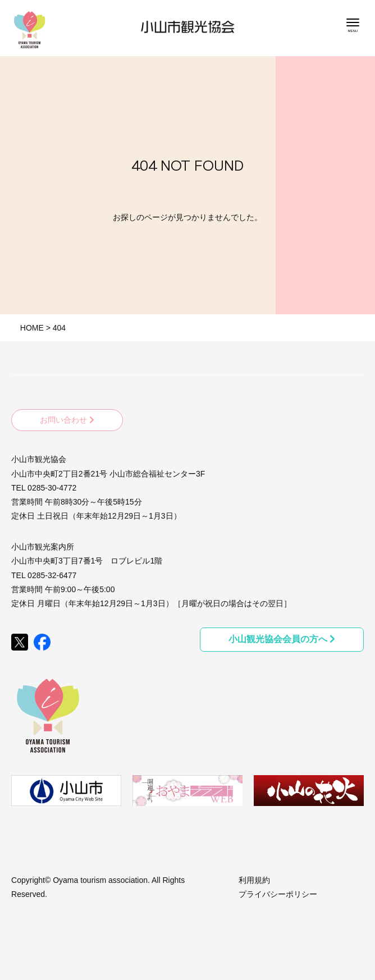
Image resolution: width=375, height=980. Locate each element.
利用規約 (254, 880)
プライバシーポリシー (278, 894)
